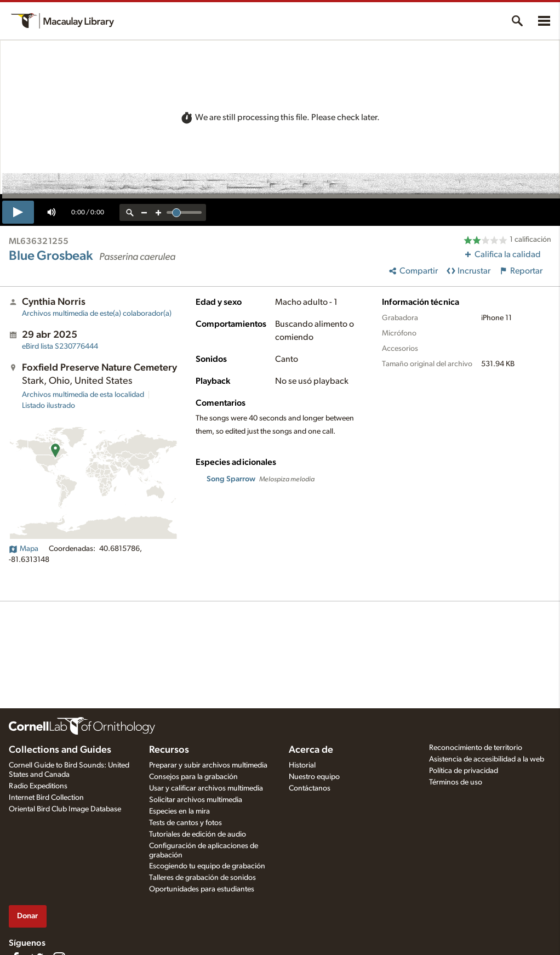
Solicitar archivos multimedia (196, 800)
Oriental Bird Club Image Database (65, 809)
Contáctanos (310, 788)
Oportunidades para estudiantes (202, 889)
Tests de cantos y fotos (185, 823)
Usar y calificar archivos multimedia (206, 788)
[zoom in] (158, 212)
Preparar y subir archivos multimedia (208, 765)
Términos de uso (456, 782)
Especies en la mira (179, 811)
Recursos (169, 750)
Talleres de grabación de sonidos (202, 878)
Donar (27, 916)
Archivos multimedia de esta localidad (83, 395)
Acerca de (311, 750)
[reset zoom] (130, 212)
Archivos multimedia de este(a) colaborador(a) (97, 314)
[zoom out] (144, 212)
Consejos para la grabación (193, 777)
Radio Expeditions (38, 786)
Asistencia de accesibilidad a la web (487, 759)
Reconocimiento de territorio (476, 748)
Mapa (24, 549)
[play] (18, 212)
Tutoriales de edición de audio (198, 834)
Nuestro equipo (314, 777)
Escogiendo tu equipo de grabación (207, 866)
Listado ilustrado (48, 406)
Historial (302, 765)
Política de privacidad (464, 771)
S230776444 (60, 346)
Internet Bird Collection (46, 798)
